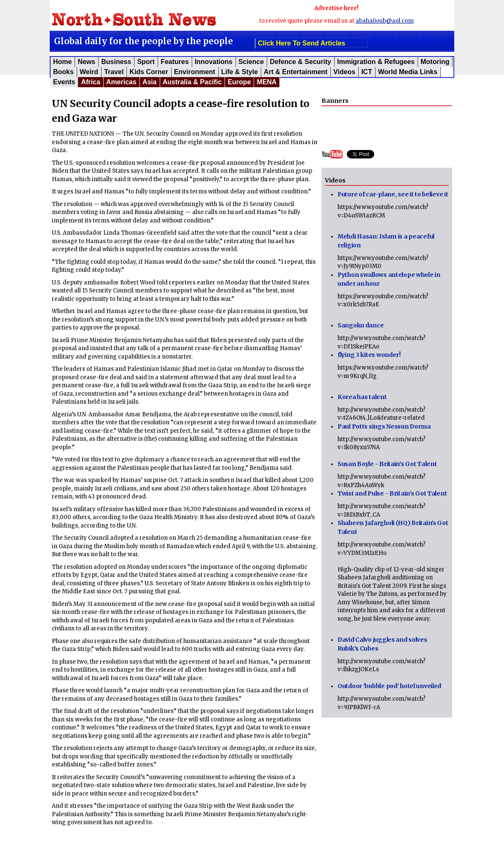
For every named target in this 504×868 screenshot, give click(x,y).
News (86, 62)
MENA (267, 82)
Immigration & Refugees (376, 62)
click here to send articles (302, 43)
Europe (239, 82)
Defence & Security (300, 62)
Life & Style (240, 72)
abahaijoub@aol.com (385, 21)
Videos (344, 72)
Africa (90, 82)
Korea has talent (362, 397)
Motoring (435, 62)
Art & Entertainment (296, 72)
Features (175, 62)
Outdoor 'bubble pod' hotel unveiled (389, 686)
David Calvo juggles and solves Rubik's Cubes (382, 644)
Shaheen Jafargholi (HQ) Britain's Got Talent (393, 527)
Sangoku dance (361, 325)
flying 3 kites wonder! (369, 355)
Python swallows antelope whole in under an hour (389, 279)
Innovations (214, 62)
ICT (367, 72)
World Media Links (408, 72)
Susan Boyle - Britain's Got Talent (387, 464)
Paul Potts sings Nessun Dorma (384, 426)
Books (63, 72)
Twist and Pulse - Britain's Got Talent (392, 493)
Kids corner (149, 72)
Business (116, 62)
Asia (150, 82)
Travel (114, 72)
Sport (146, 62)
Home (62, 62)
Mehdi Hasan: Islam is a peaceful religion (386, 241)
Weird (89, 72)
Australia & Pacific (192, 82)
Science (251, 62)
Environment (195, 72)
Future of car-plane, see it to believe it (393, 194)
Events (64, 82)
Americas (121, 82)
